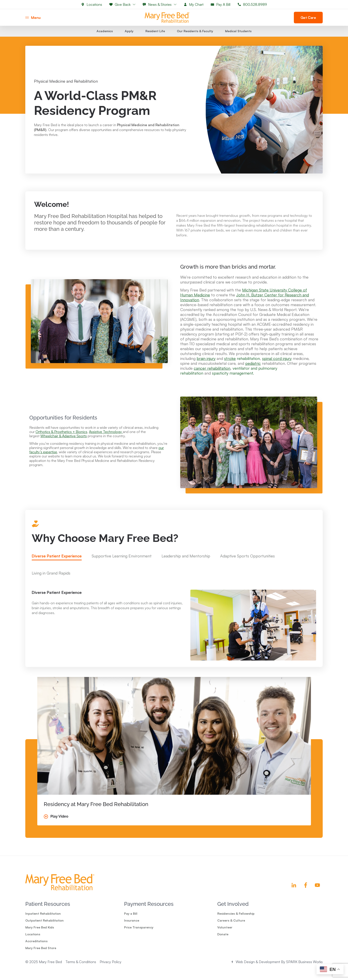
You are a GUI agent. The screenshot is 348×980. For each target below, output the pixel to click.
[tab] (57, 566)
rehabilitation (242, 367)
